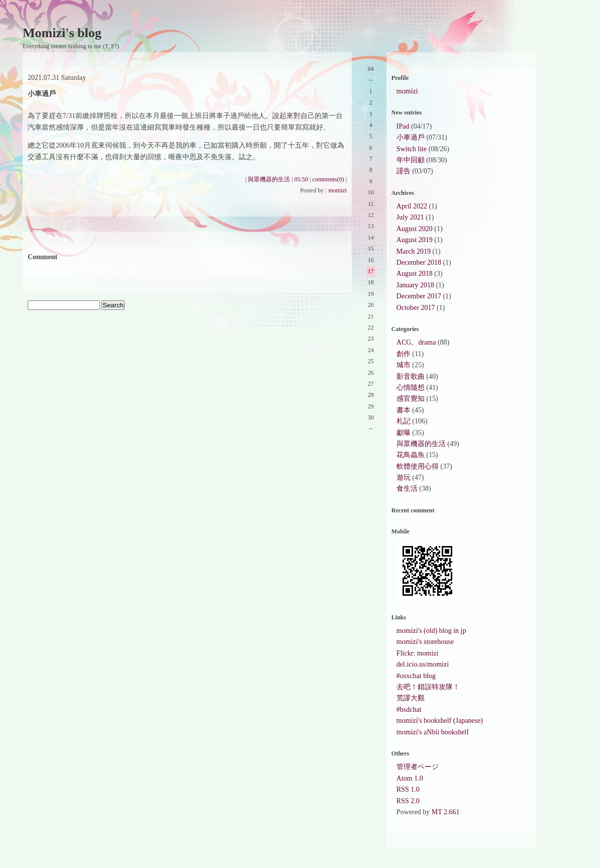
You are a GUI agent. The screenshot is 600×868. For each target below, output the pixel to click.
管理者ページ (418, 767)
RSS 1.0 (408, 789)
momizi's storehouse (425, 642)
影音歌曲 (411, 376)
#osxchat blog (416, 676)
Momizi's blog (62, 33)
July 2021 (410, 217)
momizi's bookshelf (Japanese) (440, 721)
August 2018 (415, 274)
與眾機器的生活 (269, 179)
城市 (404, 365)
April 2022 (412, 206)
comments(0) (328, 179)
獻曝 (404, 433)
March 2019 (414, 251)
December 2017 (419, 296)
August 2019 (415, 240)
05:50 (301, 179)
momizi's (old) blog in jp (431, 631)
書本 (404, 410)
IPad (403, 126)
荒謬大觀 (411, 698)
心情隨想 (411, 388)
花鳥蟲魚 (411, 455)
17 (371, 271)
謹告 (404, 171)
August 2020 (415, 229)
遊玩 (404, 477)
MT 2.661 (446, 812)
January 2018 (415, 285)
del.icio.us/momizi (423, 664)
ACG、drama (416, 342)
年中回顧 (411, 160)
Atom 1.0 (410, 778)
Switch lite (412, 149)
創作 (404, 354)
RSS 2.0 (408, 801)
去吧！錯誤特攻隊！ (428, 687)
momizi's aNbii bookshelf (433, 732)
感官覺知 (411, 399)
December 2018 (419, 262)
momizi (338, 190)
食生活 (407, 489)
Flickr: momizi (418, 653)
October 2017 (416, 308)
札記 (404, 421)
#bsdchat (409, 710)
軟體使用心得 (418, 466)
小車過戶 (411, 137)
